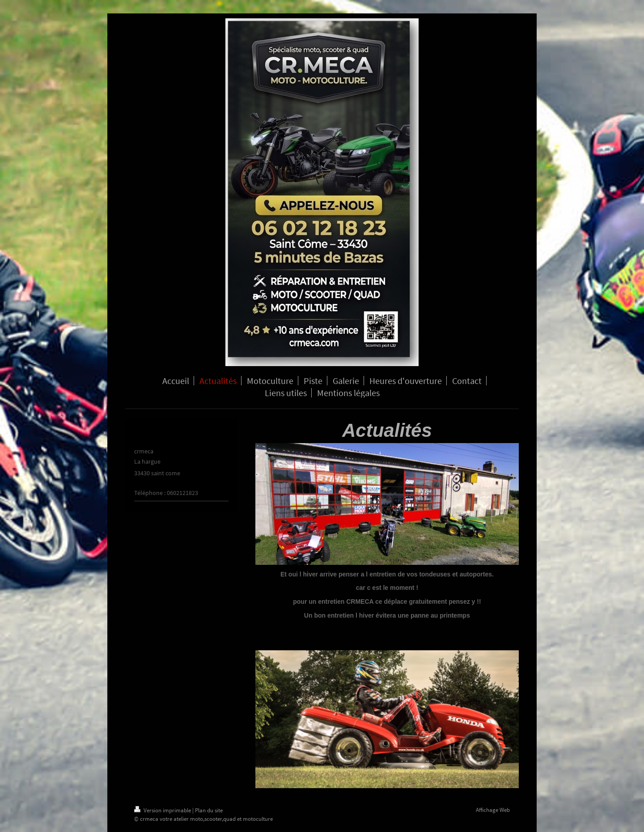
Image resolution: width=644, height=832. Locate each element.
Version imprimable (163, 810)
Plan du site (209, 810)
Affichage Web (493, 810)
